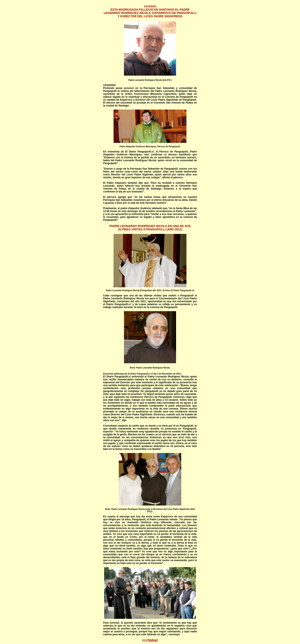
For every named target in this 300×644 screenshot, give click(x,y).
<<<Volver (150, 640)
